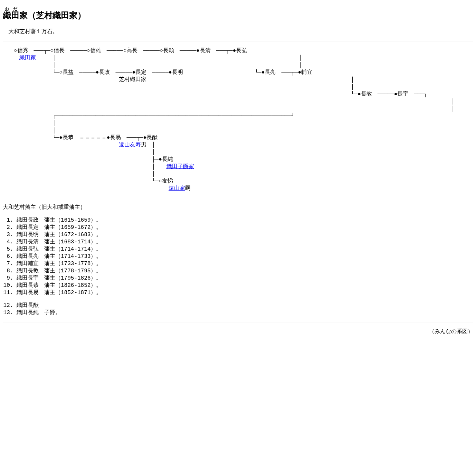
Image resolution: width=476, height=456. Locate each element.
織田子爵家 (180, 178)
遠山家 (177, 202)
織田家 (28, 59)
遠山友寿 (130, 155)
